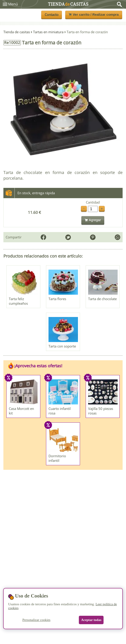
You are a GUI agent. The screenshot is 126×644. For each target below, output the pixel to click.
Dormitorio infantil (57, 458)
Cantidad (93, 202)
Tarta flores (57, 299)
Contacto (52, 15)
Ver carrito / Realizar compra (94, 14)
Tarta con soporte (62, 346)
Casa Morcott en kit (21, 411)
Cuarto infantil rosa (60, 411)
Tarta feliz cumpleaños (18, 301)
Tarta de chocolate (102, 299)
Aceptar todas (91, 620)
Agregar (93, 220)
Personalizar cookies (36, 620)
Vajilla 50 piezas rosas (101, 411)
